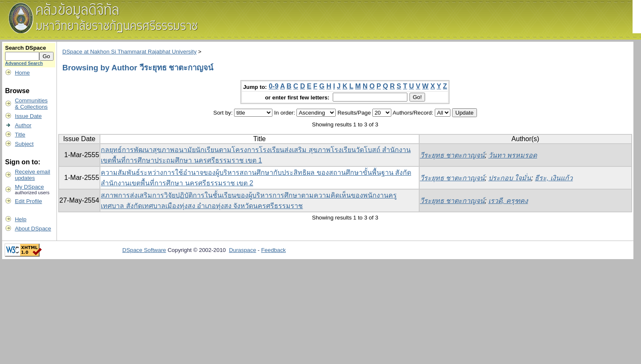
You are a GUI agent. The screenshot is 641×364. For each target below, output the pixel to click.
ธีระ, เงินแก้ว (554, 178)
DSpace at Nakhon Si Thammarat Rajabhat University (129, 52)
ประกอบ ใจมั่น (510, 178)
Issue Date (28, 116)
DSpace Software (144, 250)
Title (20, 135)
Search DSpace (26, 48)
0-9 (273, 86)
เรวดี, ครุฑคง (508, 201)
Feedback (273, 250)
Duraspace (242, 250)
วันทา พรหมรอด (513, 155)
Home (22, 73)
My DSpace (29, 187)
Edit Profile (28, 201)
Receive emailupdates (32, 175)
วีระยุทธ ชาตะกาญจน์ (452, 155)
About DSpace (33, 229)
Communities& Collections (31, 104)
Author (23, 125)
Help (20, 219)
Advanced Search (24, 63)
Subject (24, 144)
